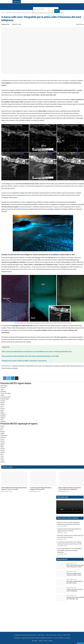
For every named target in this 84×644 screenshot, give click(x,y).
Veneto (2, 395)
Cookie (50, 641)
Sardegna (3, 421)
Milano (2, 445)
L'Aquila (2, 443)
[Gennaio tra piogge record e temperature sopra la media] (61, 574)
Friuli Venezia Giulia (6, 397)
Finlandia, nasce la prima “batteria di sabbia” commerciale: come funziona (24, 361)
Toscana (3, 401)
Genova (2, 441)
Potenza (3, 452)
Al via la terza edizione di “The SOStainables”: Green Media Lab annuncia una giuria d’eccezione (70, 550)
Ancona (2, 426)
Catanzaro (3, 437)
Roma (2, 454)
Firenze (2, 439)
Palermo (3, 449)
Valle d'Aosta (4, 386)
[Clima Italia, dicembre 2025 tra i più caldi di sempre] (61, 582)
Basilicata (3, 416)
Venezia (3, 462)
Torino (2, 456)
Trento (2, 458)
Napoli (2, 447)
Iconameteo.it (7, 366)
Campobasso (4, 435)
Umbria (2, 405)
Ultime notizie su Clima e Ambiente (68, 518)
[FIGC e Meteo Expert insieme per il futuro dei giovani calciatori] (61, 566)
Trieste (2, 460)
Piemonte (3, 388)
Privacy (45, 641)
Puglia (2, 412)
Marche (2, 403)
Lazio (2, 406)
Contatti (40, 641)
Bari (1, 430)
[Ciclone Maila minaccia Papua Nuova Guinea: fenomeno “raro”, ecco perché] (14, 479)
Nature (24, 202)
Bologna (3, 432)
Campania (3, 414)
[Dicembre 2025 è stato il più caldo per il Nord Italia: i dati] (61, 598)
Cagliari (2, 434)
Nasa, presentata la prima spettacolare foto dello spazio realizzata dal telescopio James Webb (30, 356)
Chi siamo (34, 641)
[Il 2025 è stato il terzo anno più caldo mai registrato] (61, 590)
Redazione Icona (5, 24)
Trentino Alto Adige (5, 393)
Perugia (2, 451)
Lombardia (3, 391)
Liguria (2, 389)
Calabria (3, 418)
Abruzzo (3, 408)
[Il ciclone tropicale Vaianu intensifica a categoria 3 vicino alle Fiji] (43, 479)
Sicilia (2, 420)
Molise (2, 410)
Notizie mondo (17, 13)
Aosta (2, 428)
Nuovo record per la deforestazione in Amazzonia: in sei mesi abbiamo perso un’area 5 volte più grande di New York (37, 352)
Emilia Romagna (5, 399)
